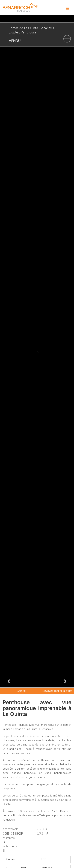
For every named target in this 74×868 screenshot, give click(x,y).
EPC (44, 859)
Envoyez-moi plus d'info (57, 691)
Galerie (21, 691)
